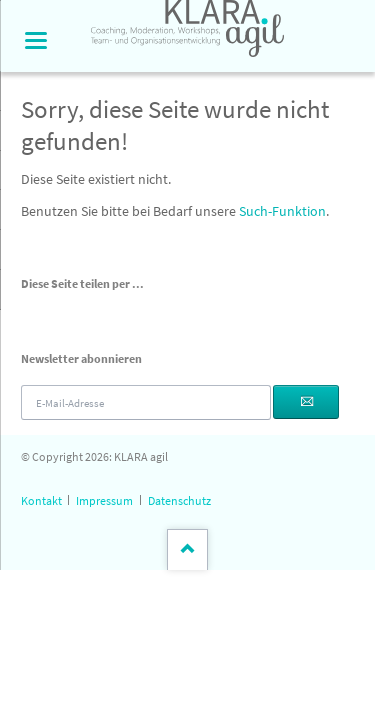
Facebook (29, 313)
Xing (101, 313)
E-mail (125, 313)
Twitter (53, 313)
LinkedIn (77, 313)
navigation (36, 40)
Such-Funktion (282, 211)
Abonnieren (306, 401)
